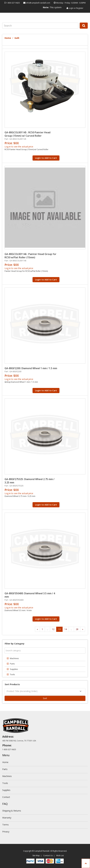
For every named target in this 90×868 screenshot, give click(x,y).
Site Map (36, 856)
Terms (5, 825)
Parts (5, 769)
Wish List (60, 856)
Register (80, 8)
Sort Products (12, 684)
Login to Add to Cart (46, 158)
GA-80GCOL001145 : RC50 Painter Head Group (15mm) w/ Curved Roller (27, 134)
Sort (45, 698)
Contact (6, 797)
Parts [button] (12, 664)
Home (8, 38)
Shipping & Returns (12, 811)
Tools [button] (12, 674)
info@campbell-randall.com (38, 3)
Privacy (6, 832)
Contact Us (48, 856)
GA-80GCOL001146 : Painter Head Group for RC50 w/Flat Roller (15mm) (30, 256)
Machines (7, 776)
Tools (5, 783)
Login (71, 8)
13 (59, 629)
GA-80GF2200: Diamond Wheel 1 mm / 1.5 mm (31, 368)
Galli (17, 38)
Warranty (7, 818)
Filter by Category (15, 644)
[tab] (45, 658)
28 (77, 629)
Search (84, 28)
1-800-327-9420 (13, 3)
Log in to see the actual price (19, 147)
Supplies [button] (14, 669)
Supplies (6, 790)
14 (66, 629)
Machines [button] (14, 658)
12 (53, 629)
